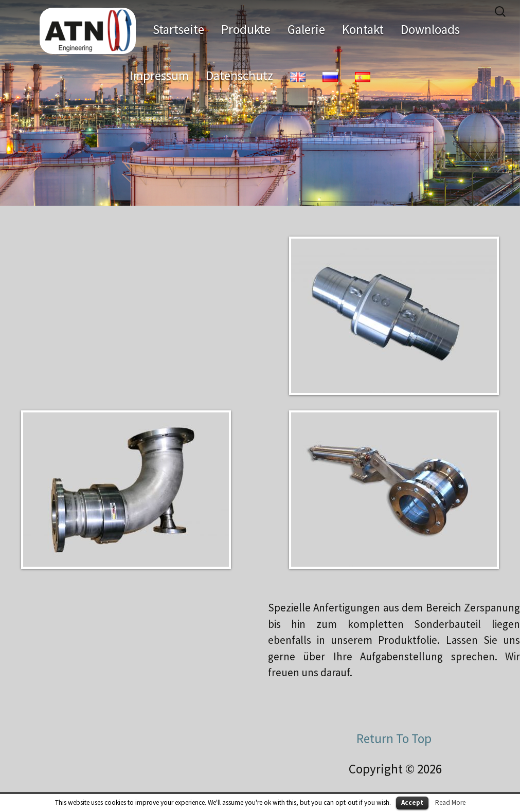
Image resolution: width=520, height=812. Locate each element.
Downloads (430, 29)
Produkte (246, 29)
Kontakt (363, 29)
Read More (450, 802)
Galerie (306, 29)
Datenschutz (239, 76)
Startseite (178, 29)
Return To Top (394, 738)
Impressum (159, 76)
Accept (412, 802)
